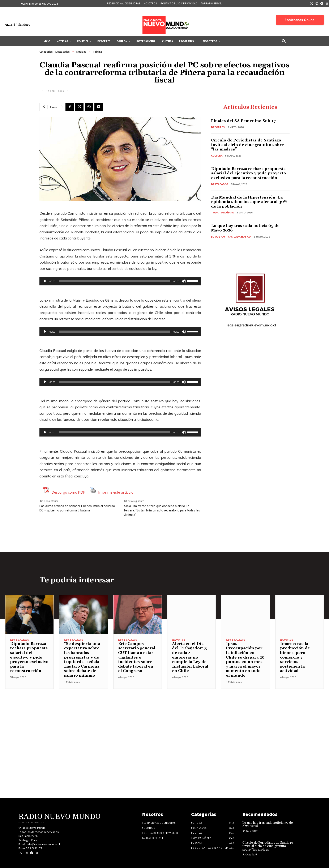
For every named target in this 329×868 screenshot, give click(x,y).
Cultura (217, 156)
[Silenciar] (184, 281)
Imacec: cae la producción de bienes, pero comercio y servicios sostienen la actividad (295, 657)
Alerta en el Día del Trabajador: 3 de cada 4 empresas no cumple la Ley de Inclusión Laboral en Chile (190, 657)
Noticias (81, 52)
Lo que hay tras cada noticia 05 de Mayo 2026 (245, 228)
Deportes (218, 127)
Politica (97, 52)
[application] (120, 281)
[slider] (114, 281)
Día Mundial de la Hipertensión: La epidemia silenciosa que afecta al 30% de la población (249, 202)
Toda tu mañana (222, 213)
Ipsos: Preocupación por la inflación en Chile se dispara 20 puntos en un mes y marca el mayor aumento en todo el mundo (245, 660)
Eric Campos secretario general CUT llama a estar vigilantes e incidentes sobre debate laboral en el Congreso (137, 657)
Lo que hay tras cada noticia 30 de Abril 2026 (268, 825)
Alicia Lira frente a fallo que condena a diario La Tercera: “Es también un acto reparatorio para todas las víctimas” (162, 510)
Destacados (63, 52)
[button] (284, 41)
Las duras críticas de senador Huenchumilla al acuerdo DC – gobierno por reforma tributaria (77, 508)
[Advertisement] (164, 718)
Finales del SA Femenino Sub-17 (243, 121)
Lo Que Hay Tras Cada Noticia (231, 237)
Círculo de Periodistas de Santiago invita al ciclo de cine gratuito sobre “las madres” (247, 145)
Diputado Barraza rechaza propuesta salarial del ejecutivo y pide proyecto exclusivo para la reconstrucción (249, 173)
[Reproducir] (45, 281)
